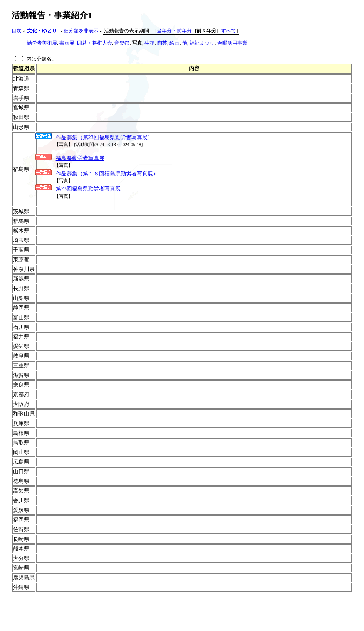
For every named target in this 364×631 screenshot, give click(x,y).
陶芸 (162, 43)
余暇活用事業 (232, 43)
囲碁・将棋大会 (95, 43)
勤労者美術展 (42, 43)
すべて (229, 31)
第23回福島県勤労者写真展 (88, 188)
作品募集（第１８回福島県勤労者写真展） (107, 173)
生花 (149, 43)
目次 (17, 31)
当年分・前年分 (174, 31)
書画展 (67, 43)
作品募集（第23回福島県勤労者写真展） (104, 137)
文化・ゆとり (42, 31)
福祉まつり (202, 43)
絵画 (174, 43)
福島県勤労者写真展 (80, 158)
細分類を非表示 (81, 31)
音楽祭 (122, 43)
